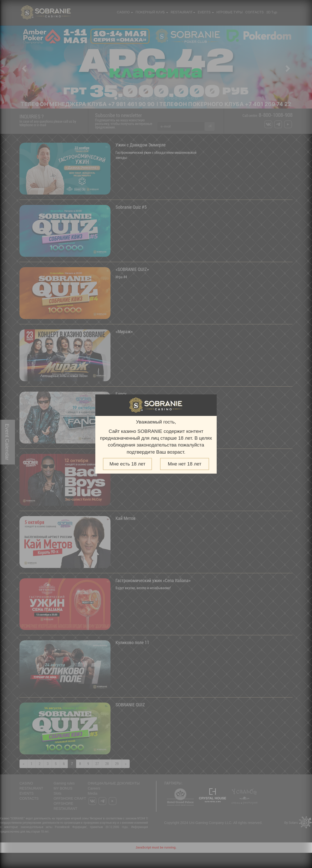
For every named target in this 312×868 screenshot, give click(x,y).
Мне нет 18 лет (185, 464)
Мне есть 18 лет (127, 464)
